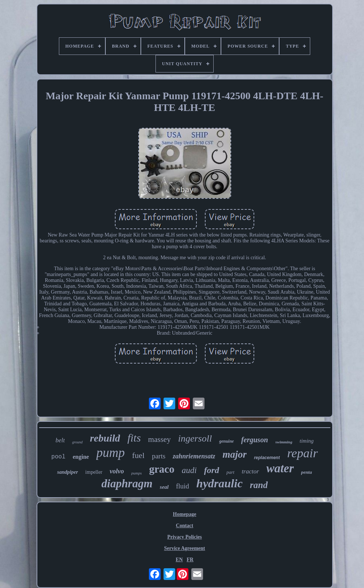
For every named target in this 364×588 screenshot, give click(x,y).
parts (159, 456)
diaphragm (127, 483)
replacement (267, 458)
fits (134, 438)
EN (179, 560)
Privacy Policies (184, 537)
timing (307, 441)
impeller (94, 472)
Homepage (185, 514)
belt (60, 440)
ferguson (254, 440)
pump (110, 453)
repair (303, 453)
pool (58, 457)
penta (307, 472)
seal (164, 487)
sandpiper (67, 472)
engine (81, 457)
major (234, 454)
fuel (138, 455)
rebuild (105, 438)
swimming (284, 442)
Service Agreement (184, 548)
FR (190, 560)
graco (162, 469)
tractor (250, 471)
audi (189, 470)
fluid (183, 486)
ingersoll (195, 438)
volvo (117, 471)
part (230, 472)
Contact (185, 526)
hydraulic (219, 483)
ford (212, 470)
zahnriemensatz (194, 456)
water (280, 468)
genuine (226, 441)
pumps (137, 473)
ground (77, 442)
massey (160, 439)
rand (259, 485)
